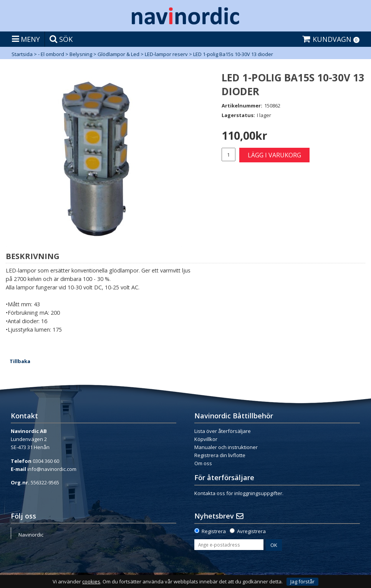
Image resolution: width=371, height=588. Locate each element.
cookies (91, 582)
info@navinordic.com (52, 469)
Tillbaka (20, 361)
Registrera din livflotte (220, 455)
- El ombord (51, 54)
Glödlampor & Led (118, 54)
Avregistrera (251, 531)
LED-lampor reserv (166, 54)
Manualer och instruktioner (226, 447)
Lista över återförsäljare (223, 431)
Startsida (22, 54)
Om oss (203, 463)
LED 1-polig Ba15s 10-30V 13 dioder (233, 54)
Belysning (81, 54)
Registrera (214, 531)
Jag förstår (302, 581)
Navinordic (31, 535)
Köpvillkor (206, 439)
